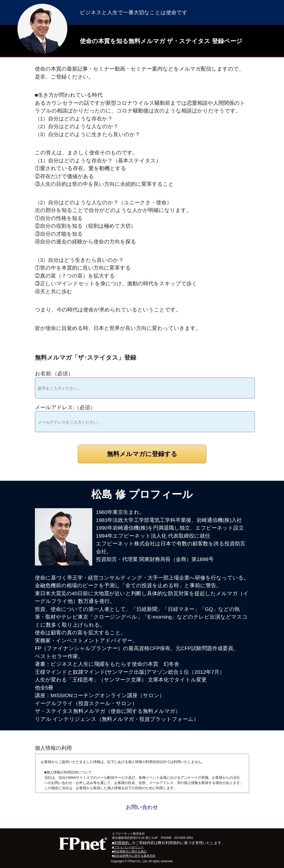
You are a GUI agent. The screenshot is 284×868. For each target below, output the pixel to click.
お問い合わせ (142, 807)
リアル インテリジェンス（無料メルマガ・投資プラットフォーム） (117, 719)
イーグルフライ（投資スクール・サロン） (86, 703)
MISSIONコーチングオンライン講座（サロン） (108, 695)
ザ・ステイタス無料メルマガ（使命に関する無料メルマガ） (108, 711)
